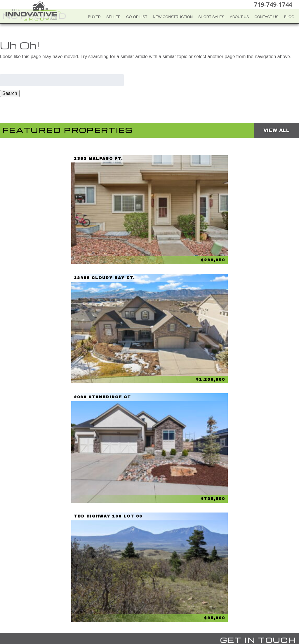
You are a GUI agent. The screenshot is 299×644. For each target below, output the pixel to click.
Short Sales (211, 17)
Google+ (172, 611)
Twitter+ (149, 611)
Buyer (94, 17)
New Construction (173, 17)
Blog (289, 17)
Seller (113, 17)
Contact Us (266, 17)
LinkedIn (160, 611)
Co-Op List (137, 17)
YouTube (137, 611)
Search (10, 93)
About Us (239, 17)
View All (277, 130)
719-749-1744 (274, 4)
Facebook (125, 611)
